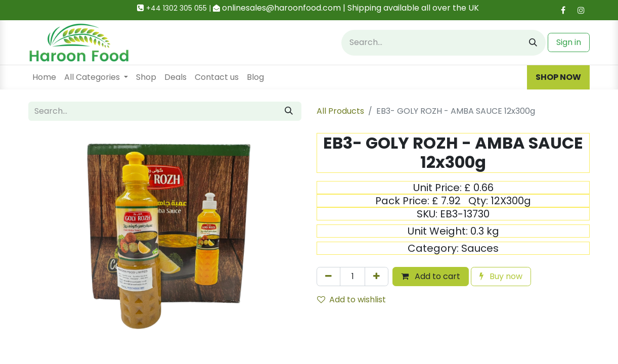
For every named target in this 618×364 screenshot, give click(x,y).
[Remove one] (328, 277)
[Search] (533, 43)
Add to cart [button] (431, 276)
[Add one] (377, 277)
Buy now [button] (501, 276)
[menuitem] (44, 77)
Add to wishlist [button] (351, 300)
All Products (340, 111)
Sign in (569, 42)
